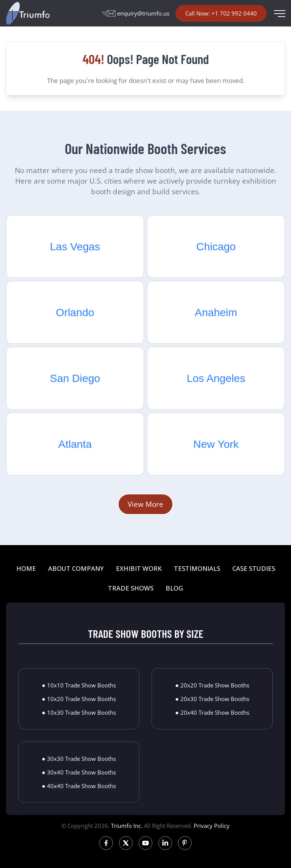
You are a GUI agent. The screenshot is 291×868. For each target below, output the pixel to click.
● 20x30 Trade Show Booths (212, 699)
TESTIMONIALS (197, 568)
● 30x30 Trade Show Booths (79, 759)
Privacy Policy (212, 826)
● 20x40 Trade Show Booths (212, 712)
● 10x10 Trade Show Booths (79, 685)
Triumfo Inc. (127, 826)
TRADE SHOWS (131, 588)
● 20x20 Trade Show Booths (212, 685)
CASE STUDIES (254, 568)
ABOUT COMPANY (76, 568)
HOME (26, 568)
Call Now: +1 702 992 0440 (221, 13)
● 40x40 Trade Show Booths (79, 786)
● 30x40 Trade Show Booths (79, 772)
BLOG (174, 588)
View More (145, 504)
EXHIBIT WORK (139, 568)
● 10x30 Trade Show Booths (79, 712)
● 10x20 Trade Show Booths (79, 699)
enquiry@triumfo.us (136, 13)
